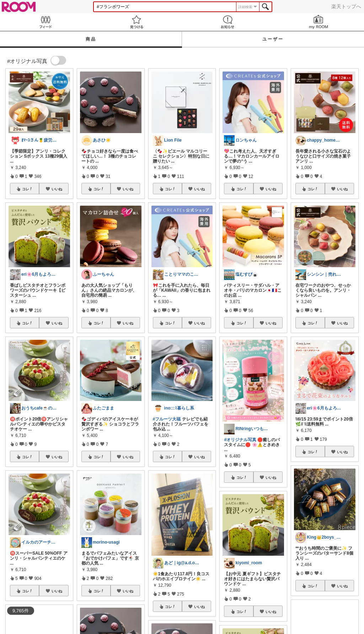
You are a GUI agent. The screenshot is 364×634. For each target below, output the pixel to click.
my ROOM (318, 22)
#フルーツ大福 (167, 419)
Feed (45, 22)
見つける (136, 22)
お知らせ (227, 22)
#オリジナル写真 (240, 440)
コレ (27, 189)
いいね (57, 189)
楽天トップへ (346, 6)
